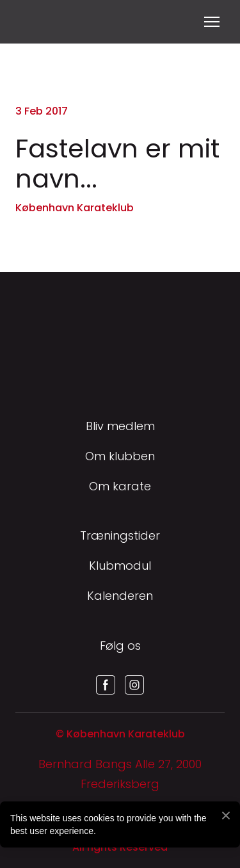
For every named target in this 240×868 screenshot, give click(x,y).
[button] (106, 685)
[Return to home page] (31, 22)
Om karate (120, 486)
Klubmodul (120, 566)
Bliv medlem (120, 426)
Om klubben (120, 456)
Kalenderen (120, 596)
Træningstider (120, 535)
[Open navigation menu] (212, 22)
